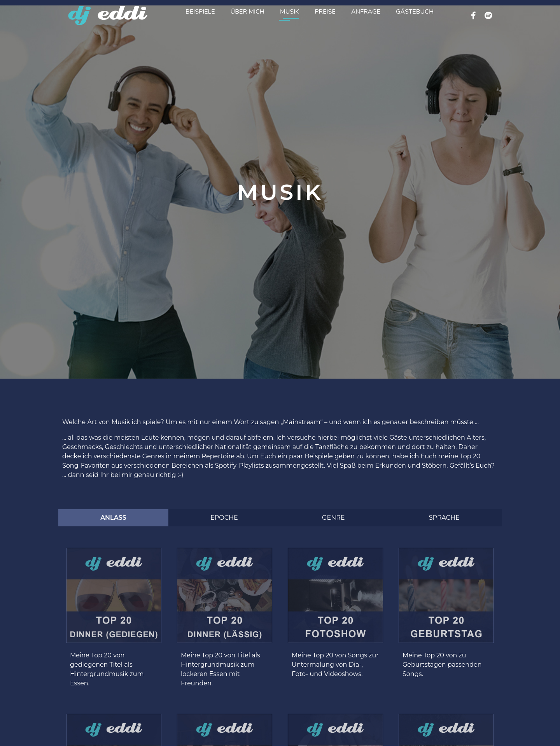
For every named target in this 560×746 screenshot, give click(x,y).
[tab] (113, 518)
